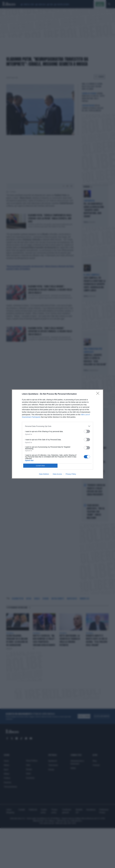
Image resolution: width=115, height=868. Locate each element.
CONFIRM (40, 466)
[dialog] (57, 434)
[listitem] (57, 426)
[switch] (87, 431)
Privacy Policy (71, 474)
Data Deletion (44, 474)
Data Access (57, 474)
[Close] (99, 394)
